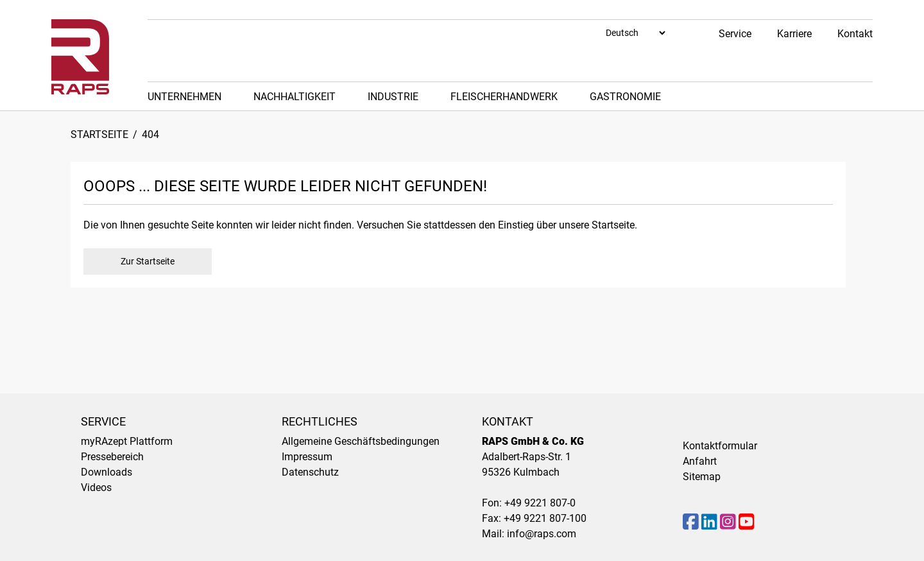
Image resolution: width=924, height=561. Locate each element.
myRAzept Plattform (127, 441)
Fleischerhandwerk (504, 97)
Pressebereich (112, 457)
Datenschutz (310, 472)
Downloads (107, 472)
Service (735, 34)
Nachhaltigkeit (295, 97)
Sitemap (702, 477)
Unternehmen (184, 97)
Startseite (99, 134)
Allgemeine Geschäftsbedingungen (361, 441)
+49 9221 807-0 (540, 503)
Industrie (393, 97)
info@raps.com (542, 534)
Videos (96, 488)
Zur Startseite (148, 261)
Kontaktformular (720, 446)
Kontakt (855, 34)
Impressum (307, 457)
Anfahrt (700, 461)
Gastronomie (625, 97)
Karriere (794, 34)
